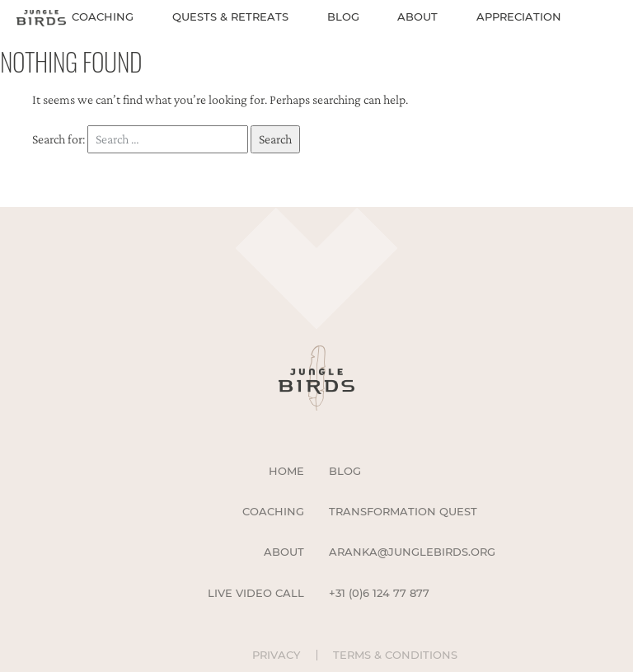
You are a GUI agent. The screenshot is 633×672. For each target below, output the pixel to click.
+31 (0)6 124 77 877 (379, 593)
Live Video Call (256, 593)
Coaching (103, 16)
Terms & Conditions (395, 655)
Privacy (276, 655)
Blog (343, 16)
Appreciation (519, 16)
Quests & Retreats (230, 16)
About (417, 16)
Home (286, 471)
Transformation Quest (403, 511)
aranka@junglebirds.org (412, 552)
